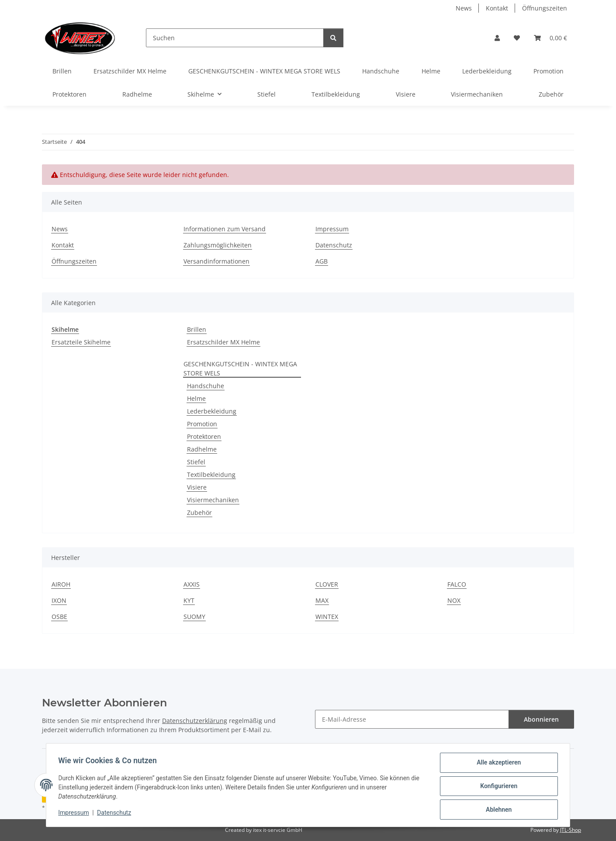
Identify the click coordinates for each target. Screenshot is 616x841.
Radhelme (202, 449)
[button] (497, 38)
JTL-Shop (571, 830)
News (464, 8)
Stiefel (196, 462)
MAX (322, 600)
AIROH (61, 584)
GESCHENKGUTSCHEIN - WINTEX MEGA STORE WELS (240, 368)
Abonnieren (541, 719)
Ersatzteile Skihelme (81, 342)
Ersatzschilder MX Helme (223, 342)
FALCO (457, 584)
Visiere (197, 487)
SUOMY (194, 617)
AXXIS (192, 584)
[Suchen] (235, 38)
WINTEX (327, 617)
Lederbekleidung (212, 411)
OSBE (59, 617)
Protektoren (204, 436)
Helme (196, 398)
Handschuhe (206, 386)
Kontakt (497, 8)
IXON (59, 600)
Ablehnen (497, 810)
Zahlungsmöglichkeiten (218, 245)
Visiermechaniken (213, 500)
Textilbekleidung (211, 474)
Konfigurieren (497, 787)
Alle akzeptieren (497, 765)
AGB (322, 261)
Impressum (76, 814)
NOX (454, 600)
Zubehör (199, 513)
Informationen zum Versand (225, 229)
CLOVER (327, 584)
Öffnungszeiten (545, 8)
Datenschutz (116, 814)
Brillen (197, 329)
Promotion (202, 424)
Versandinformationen (216, 261)
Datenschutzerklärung (195, 721)
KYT (189, 600)
